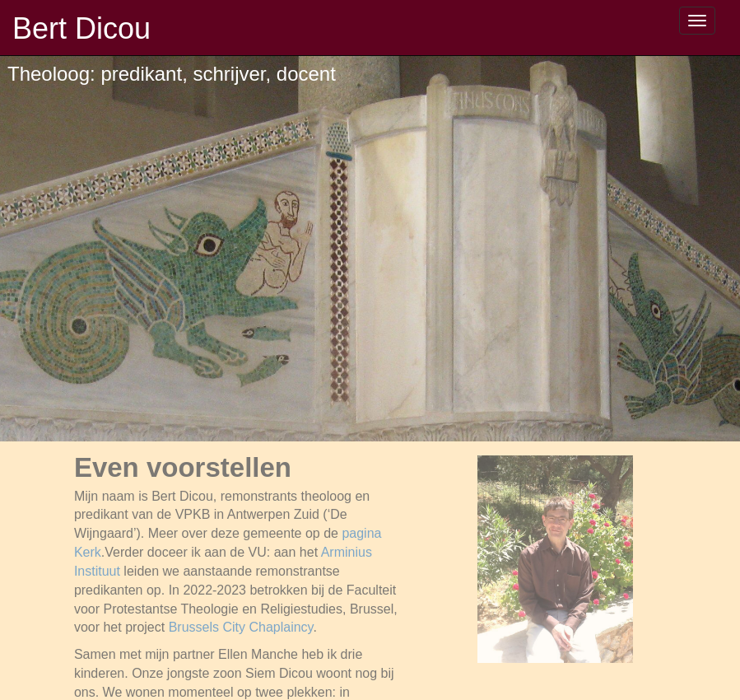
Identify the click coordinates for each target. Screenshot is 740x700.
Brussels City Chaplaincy (241, 627)
